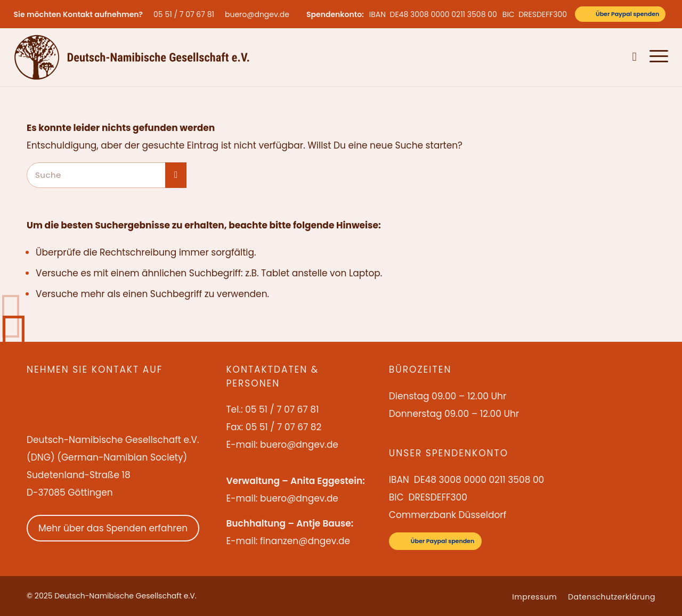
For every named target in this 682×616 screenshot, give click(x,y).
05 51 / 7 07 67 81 (184, 14)
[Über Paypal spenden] (620, 14)
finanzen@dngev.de (305, 541)
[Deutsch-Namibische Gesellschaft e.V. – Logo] (132, 57)
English (578, 57)
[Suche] (634, 57)
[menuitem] (186, 14)
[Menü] (656, 57)
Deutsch (610, 57)
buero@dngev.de (257, 14)
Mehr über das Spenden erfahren (113, 528)
